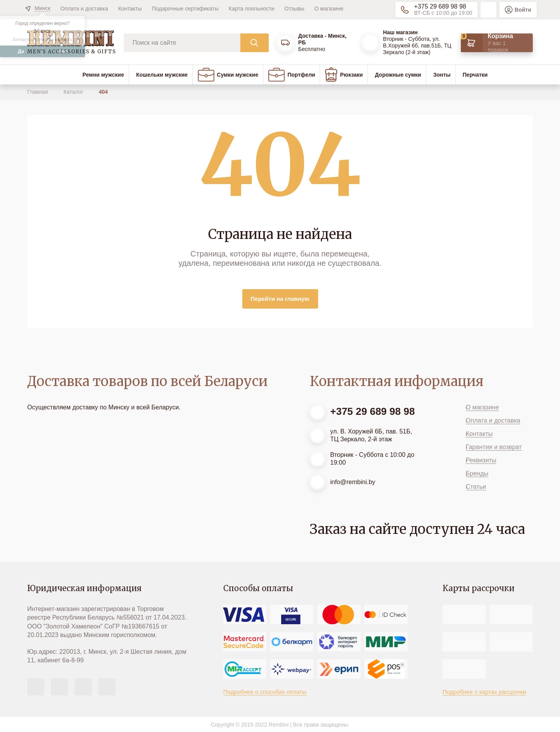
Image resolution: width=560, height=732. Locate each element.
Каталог (74, 92)
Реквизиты (481, 460)
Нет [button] (64, 51)
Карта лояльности (251, 9)
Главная (38, 92)
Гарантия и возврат (494, 447)
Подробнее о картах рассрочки (484, 692)
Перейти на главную (280, 299)
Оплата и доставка (84, 9)
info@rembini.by (353, 482)
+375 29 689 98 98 (440, 6)
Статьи (476, 487)
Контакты (130, 9)
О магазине (329, 9)
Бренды (477, 473)
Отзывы (294, 9)
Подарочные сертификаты (185, 9)
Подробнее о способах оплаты (265, 692)
